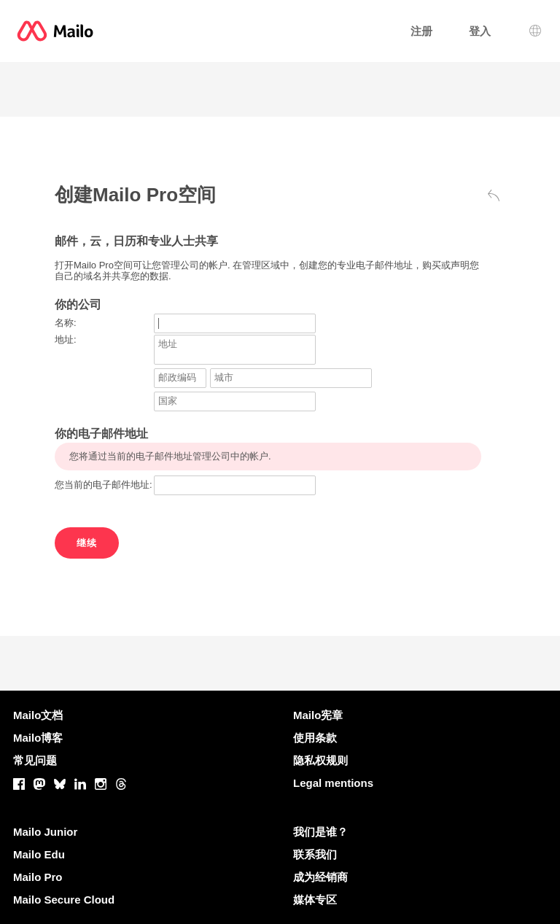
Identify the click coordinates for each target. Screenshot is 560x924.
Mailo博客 (38, 738)
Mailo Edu (39, 854)
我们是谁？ (320, 832)
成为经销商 (320, 877)
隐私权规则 (320, 760)
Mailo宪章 (318, 715)
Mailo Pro (38, 877)
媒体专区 (315, 900)
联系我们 (315, 854)
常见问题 (35, 760)
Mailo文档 (38, 715)
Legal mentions (333, 783)
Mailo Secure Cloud (64, 900)
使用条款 (315, 738)
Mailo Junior (45, 832)
